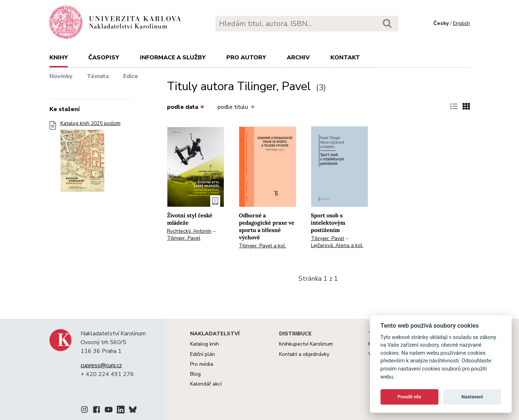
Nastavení (472, 397)
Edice (131, 76)
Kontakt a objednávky (304, 354)
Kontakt (345, 58)
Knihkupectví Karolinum (306, 344)
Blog (195, 374)
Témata (98, 76)
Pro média (202, 364)
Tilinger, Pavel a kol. (262, 246)
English (461, 23)
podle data (186, 107)
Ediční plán (203, 354)
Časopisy (104, 58)
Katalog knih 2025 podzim (90, 159)
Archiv (298, 58)
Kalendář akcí (206, 384)
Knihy (59, 58)
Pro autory (246, 58)
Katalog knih (205, 344)
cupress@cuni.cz (101, 365)
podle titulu (236, 107)
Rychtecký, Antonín (189, 231)
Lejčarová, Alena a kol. (337, 245)
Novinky (61, 76)
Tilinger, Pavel (184, 238)
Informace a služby (173, 58)
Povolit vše (409, 397)
